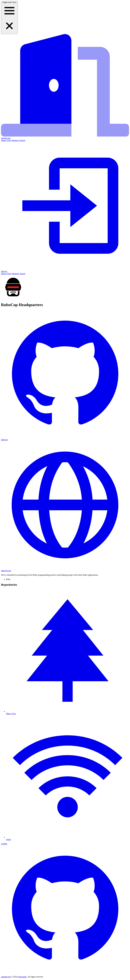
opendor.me (6, 977)
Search (22, 140)
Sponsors (15, 140)
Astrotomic (22, 977)
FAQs (9, 140)
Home (3, 140)
